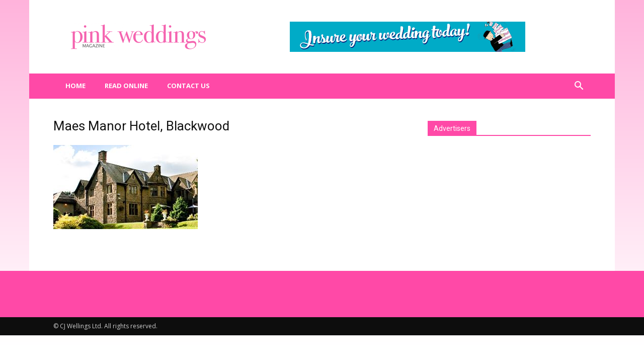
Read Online (126, 86)
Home (75, 86)
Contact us (188, 86)
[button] (579, 86)
